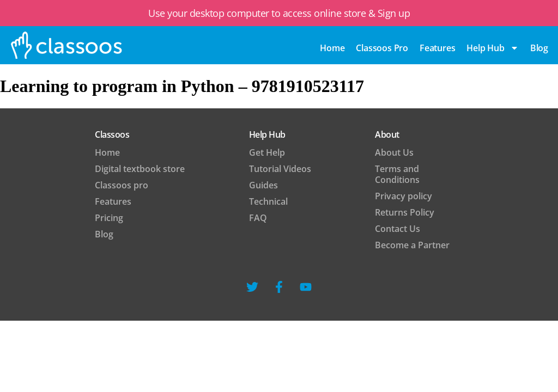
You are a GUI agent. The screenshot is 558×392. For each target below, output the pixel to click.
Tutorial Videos (280, 169)
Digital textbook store (140, 169)
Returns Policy (405, 212)
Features (437, 48)
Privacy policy (404, 196)
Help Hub (492, 48)
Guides (263, 185)
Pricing (109, 218)
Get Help (267, 152)
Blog (104, 234)
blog (539, 48)
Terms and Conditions (397, 174)
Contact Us (398, 229)
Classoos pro (382, 48)
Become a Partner (412, 245)
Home (332, 48)
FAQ (258, 218)
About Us (394, 152)
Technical (268, 201)
